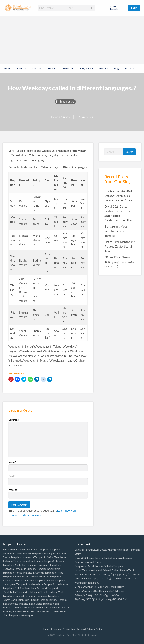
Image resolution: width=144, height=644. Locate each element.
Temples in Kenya (24, 580)
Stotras (52, 68)
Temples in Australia (14, 565)
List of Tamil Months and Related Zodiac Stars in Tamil (120, 246)
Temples (103, 68)
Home (8, 68)
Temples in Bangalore (37, 565)
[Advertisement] (72, 40)
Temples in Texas (26, 611)
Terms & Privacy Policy (90, 629)
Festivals (21, 68)
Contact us (69, 629)
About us (129, 68)
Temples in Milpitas (13, 588)
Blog (116, 68)
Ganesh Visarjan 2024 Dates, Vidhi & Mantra (99, 591)
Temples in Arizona (54, 561)
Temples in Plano (48, 600)
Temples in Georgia (33, 573)
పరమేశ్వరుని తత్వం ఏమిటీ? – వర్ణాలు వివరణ (97, 595)
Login (134, 8)
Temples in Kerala (44, 580)
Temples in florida (12, 573)
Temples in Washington (21, 615)
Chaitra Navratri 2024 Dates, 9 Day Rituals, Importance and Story (118, 196)
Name (12, 462)
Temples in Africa (44, 557)
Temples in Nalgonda (28, 592)
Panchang (37, 68)
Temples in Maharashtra (30, 584)
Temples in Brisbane (25, 569)
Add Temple (114, 8)
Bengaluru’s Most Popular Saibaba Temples (116, 231)
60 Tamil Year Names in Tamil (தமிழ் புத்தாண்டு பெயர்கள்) (119, 262)
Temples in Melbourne (56, 584)
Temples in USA (45, 611)
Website (13, 490)
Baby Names (86, 68)
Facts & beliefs (62, 117)
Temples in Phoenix (28, 600)
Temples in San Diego (30, 603)
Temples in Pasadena (36, 596)
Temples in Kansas (39, 576)
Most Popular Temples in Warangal (35, 553)
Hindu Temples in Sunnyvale (18, 549)
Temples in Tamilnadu (48, 607)
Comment (13, 420)
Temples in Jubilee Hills (15, 576)
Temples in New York (52, 592)
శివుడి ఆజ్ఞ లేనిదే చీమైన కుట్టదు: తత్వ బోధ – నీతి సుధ (101, 599)
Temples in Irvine (54, 573)
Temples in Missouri (36, 588)
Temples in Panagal (13, 596)
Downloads (68, 68)
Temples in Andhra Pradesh (28, 561)
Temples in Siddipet (25, 607)
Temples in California (49, 569)
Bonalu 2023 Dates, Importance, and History (99, 587)
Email (12, 476)
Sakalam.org (67, 102)
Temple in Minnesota (22, 557)
